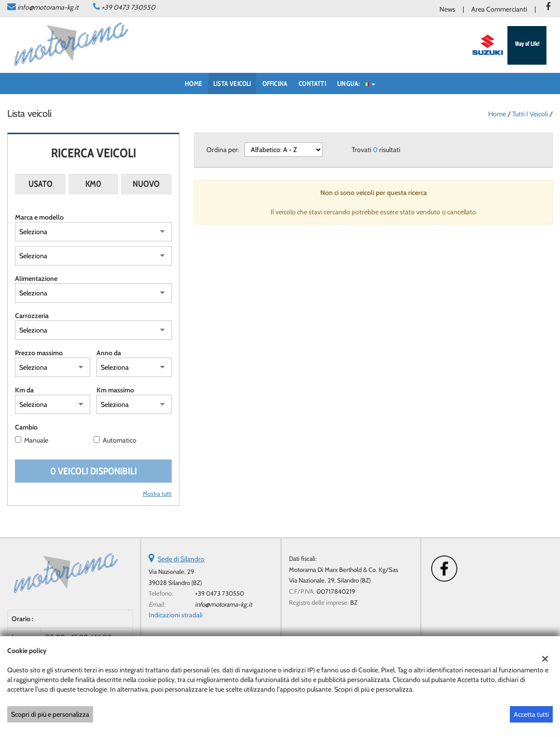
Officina (275, 83)
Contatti (312, 83)
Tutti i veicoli (530, 114)
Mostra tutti (157, 494)
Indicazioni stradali (176, 615)
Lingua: (356, 83)
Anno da (109, 353)
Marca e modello (39, 217)
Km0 (93, 184)
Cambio (26, 427)
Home (193, 83)
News (447, 9)
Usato (41, 184)
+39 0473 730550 (128, 7)
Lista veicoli (232, 83)
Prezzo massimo (39, 353)
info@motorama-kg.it (48, 7)
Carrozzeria (32, 316)
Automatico (120, 440)
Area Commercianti (499, 9)
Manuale (36, 440)
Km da (24, 390)
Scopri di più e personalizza (50, 714)
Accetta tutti (531, 714)
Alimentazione (36, 278)
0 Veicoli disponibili (94, 471)
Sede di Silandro (181, 559)
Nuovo (146, 184)
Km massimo (115, 390)
